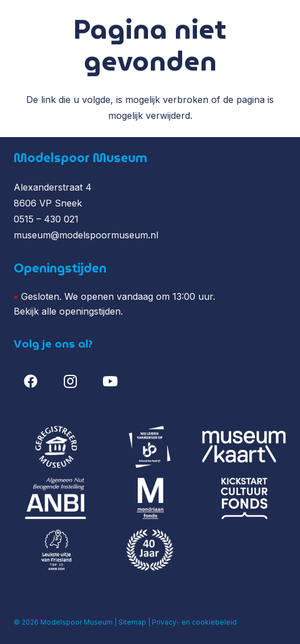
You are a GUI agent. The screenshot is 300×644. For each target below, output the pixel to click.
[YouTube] (110, 381)
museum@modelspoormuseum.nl (86, 235)
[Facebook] (31, 381)
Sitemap (132, 622)
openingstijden (90, 311)
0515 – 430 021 (46, 219)
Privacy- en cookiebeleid (194, 622)
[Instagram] (71, 381)
